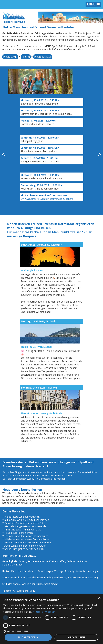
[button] (52, 631)
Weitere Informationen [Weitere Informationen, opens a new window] (44, 612)
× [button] (99, 598)
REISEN (26, 57)
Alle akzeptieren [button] (28, 637)
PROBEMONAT (43, 57)
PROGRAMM (10, 57)
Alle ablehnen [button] (76, 637)
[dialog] (52, 619)
